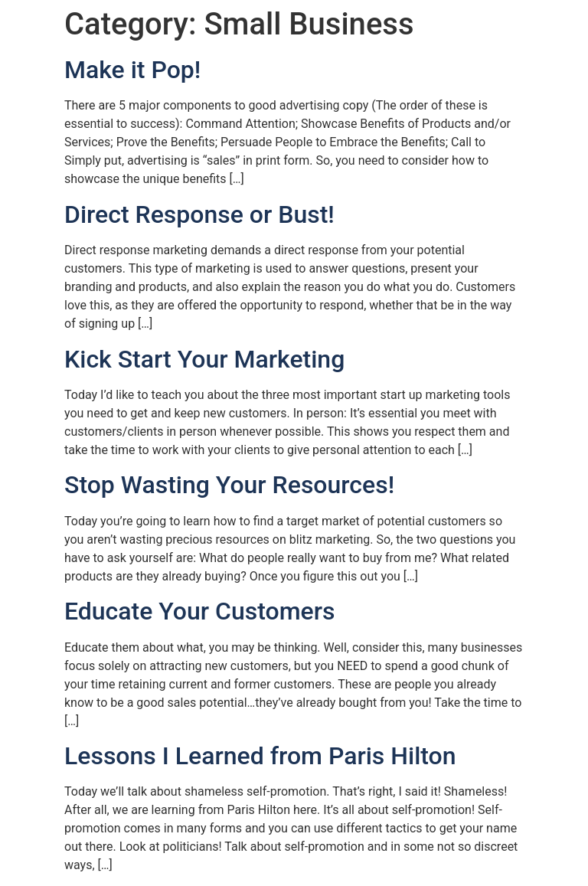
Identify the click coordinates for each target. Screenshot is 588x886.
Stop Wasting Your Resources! (229, 485)
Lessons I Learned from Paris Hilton (260, 756)
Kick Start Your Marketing (204, 359)
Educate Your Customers (199, 611)
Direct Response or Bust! (199, 214)
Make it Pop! (132, 70)
